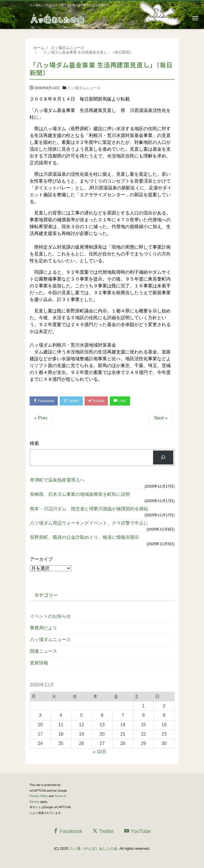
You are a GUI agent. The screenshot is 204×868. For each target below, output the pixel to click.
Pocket (96, 401)
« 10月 (100, 752)
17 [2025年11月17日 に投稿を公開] (40, 734)
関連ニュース (44, 651)
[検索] (163, 457)
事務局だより (44, 628)
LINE (120, 401)
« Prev (41, 418)
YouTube (137, 831)
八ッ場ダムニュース (84, 88)
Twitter (71, 401)
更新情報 (39, 663)
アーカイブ (41, 559)
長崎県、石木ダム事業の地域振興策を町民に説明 (80, 494)
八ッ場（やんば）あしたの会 (93, 848)
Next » (161, 418)
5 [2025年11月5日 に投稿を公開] (82, 715)
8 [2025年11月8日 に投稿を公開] (144, 715)
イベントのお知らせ (50, 616)
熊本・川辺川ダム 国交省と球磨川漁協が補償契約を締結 (91, 509)
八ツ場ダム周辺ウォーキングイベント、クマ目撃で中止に (91, 523)
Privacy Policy (39, 796)
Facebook (44, 401)
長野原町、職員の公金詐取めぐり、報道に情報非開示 (85, 537)
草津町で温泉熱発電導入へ (57, 480)
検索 (34, 443)
